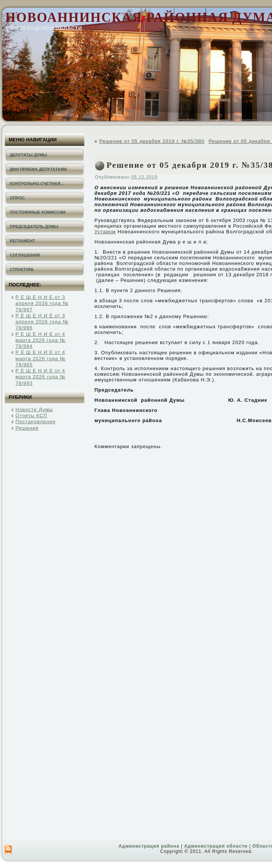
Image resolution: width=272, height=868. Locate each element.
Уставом (105, 232)
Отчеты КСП (31, 416)
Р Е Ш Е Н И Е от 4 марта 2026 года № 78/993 (40, 377)
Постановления (35, 422)
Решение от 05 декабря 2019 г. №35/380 (152, 141)
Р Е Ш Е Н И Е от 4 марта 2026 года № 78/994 (40, 340)
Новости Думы (34, 410)
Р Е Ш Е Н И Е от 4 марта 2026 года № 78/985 (40, 358)
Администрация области (216, 846)
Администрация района (149, 846)
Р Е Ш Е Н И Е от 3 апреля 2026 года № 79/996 (42, 322)
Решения (27, 428)
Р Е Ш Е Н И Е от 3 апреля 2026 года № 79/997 (42, 303)
